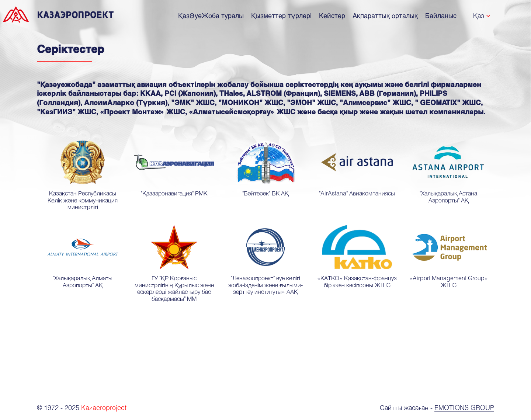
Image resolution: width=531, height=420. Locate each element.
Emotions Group (464, 407)
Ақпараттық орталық (385, 15)
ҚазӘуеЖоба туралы (211, 15)
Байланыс (441, 15)
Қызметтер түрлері (281, 15)
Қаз (479, 15)
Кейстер (332, 15)
